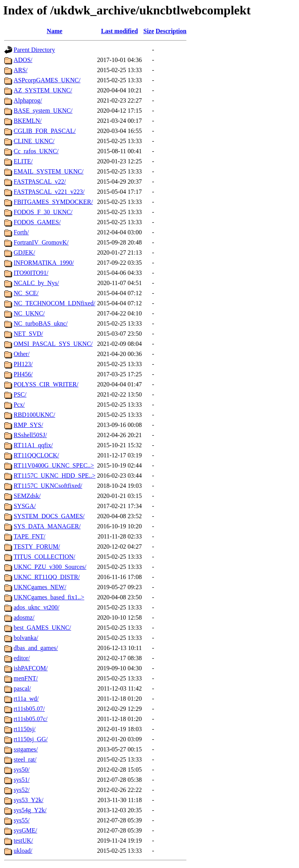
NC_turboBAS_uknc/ (41, 323)
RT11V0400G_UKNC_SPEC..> (54, 465)
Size (149, 31)
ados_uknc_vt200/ (36, 607)
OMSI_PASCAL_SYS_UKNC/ (53, 344)
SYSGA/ (25, 506)
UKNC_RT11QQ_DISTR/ (47, 577)
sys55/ (22, 820)
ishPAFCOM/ (31, 668)
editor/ (22, 658)
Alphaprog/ (28, 100)
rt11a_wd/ (26, 699)
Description (171, 31)
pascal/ (22, 688)
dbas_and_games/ (36, 648)
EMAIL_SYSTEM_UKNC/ (49, 171)
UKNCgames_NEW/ (40, 587)
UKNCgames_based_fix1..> (49, 597)
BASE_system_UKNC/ (43, 111)
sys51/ (22, 780)
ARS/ (21, 70)
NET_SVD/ (28, 334)
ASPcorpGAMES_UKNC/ (47, 80)
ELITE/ (23, 161)
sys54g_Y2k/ (30, 810)
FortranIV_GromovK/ (41, 242)
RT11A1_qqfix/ (33, 445)
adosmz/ (24, 617)
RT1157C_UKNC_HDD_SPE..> (55, 476)
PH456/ (23, 374)
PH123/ (23, 364)
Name (55, 31)
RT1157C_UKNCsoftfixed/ (48, 486)
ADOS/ (23, 60)
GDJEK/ (24, 252)
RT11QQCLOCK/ (36, 455)
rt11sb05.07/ (29, 709)
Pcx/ (19, 405)
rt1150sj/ (25, 729)
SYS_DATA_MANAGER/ (47, 526)
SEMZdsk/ (27, 496)
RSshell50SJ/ (30, 435)
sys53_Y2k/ (28, 800)
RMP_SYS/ (28, 425)
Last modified (119, 31)
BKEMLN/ (28, 121)
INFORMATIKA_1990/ (44, 263)
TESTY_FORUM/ (37, 546)
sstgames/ (26, 749)
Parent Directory (34, 50)
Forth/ (21, 232)
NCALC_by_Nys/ (36, 283)
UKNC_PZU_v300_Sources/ (50, 567)
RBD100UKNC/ (34, 415)
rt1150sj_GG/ (31, 739)
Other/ (22, 354)
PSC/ (20, 394)
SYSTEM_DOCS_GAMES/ (49, 516)
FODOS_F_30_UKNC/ (43, 212)
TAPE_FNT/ (29, 536)
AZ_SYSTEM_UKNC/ (43, 90)
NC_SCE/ (26, 293)
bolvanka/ (26, 638)
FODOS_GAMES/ (37, 222)
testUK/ (23, 841)
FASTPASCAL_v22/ (40, 182)
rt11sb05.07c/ (31, 719)
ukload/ (23, 851)
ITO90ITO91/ (31, 273)
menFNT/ (26, 678)
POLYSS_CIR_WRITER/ (46, 384)
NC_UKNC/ (29, 313)
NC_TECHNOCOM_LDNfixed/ (55, 303)
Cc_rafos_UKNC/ (36, 151)
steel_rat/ (25, 759)
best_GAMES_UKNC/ (42, 628)
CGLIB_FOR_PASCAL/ (45, 131)
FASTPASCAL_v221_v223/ (49, 192)
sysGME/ (25, 830)
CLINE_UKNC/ (34, 141)
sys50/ (22, 770)
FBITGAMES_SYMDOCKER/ (53, 202)
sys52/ (22, 790)
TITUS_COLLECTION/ (44, 557)
